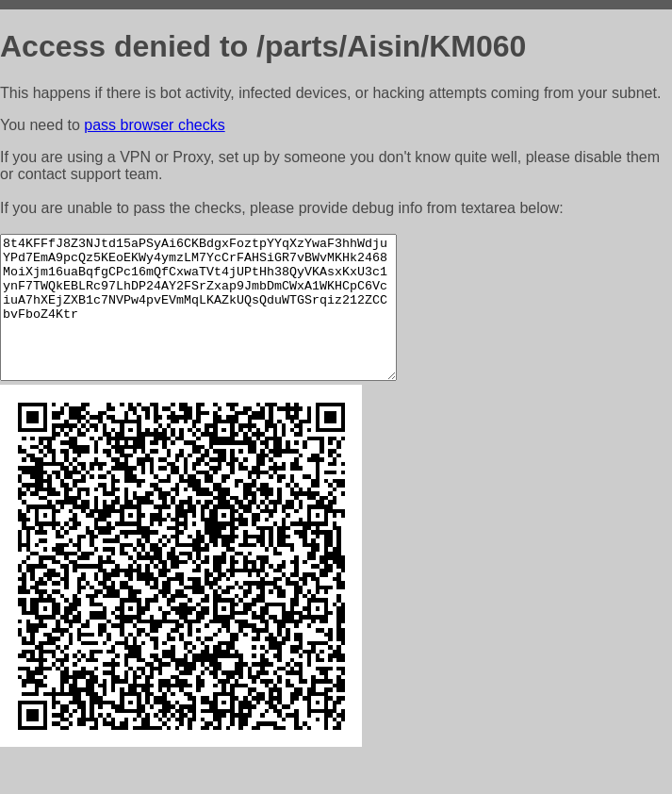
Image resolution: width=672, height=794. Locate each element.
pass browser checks (154, 125)
